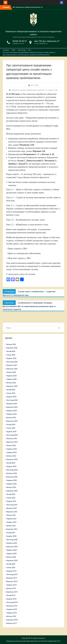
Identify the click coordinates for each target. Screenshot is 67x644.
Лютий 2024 (11, 425)
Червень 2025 (12, 376)
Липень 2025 (11, 372)
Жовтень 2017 (12, 623)
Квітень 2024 (11, 418)
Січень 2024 (11, 428)
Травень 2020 (11, 554)
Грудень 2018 (11, 599)
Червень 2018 (12, 609)
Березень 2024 (12, 421)
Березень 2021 (12, 529)
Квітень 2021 (11, 526)
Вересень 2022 (12, 477)
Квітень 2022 (11, 487)
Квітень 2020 (11, 557)
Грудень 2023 (11, 432)
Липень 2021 (11, 515)
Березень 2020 (12, 561)
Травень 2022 (11, 484)
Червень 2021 (12, 519)
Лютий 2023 (11, 463)
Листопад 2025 (12, 362)
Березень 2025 (12, 386)
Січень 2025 (11, 393)
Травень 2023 (11, 452)
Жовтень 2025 (12, 365)
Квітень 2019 (11, 588)
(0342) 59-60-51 (20, 41)
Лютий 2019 (11, 595)
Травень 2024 (11, 414)
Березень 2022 (12, 491)
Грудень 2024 (11, 397)
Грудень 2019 (11, 571)
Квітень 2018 (11, 616)
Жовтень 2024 (12, 404)
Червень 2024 (12, 411)
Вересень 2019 (12, 581)
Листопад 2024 (12, 400)
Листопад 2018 (12, 602)
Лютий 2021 (11, 533)
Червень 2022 (12, 480)
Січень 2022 (11, 498)
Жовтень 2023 (12, 439)
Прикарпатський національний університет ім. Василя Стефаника (31, 641)
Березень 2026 (12, 348)
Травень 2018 (11, 613)
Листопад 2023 (12, 435)
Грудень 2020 (11, 536)
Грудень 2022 (11, 466)
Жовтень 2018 (12, 606)
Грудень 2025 (11, 358)
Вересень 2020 (12, 547)
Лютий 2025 (11, 390)
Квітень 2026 (11, 344)
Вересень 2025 (12, 369)
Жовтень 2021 (12, 508)
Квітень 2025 (11, 383)
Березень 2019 (12, 592)
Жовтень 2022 (12, 473)
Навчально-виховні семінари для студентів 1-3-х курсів (32, 90)
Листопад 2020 (12, 540)
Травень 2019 (11, 585)
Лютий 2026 (11, 351)
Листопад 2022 (12, 470)
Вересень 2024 (12, 407)
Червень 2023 (12, 449)
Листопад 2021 (12, 505)
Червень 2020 (12, 550)
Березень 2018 (12, 620)
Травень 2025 (11, 379)
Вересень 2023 (12, 442)
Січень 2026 (11, 355)
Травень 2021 (11, 522)
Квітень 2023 (11, 456)
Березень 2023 (12, 459)
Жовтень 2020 (12, 543)
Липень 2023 (11, 445)
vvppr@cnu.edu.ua (18, 44)
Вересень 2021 (12, 512)
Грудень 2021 (11, 501)
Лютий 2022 (11, 494)
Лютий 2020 (11, 564)
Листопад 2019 (12, 574)
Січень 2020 (11, 568)
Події (56, 90)
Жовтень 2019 (12, 578)
